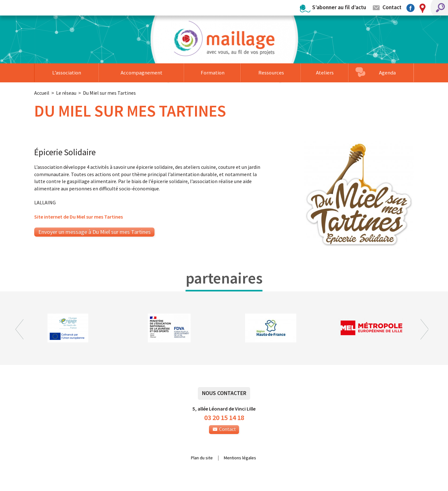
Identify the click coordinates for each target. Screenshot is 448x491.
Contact (392, 7)
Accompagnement (142, 73)
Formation (213, 73)
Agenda (387, 73)
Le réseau (66, 93)
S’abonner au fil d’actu (339, 7)
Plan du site (202, 458)
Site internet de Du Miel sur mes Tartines (79, 217)
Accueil (42, 93)
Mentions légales (240, 458)
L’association (67, 73)
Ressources (271, 73)
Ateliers (325, 73)
